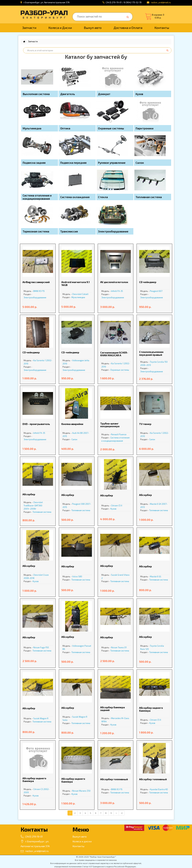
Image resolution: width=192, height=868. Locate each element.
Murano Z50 (85, 791)
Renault (115, 434)
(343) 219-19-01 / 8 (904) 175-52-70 (124, 2)
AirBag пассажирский (36, 282)
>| (122, 813)
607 (161, 291)
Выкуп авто (93, 28)
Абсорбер (29, 494)
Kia (35, 360)
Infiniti (114, 291)
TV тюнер (145, 424)
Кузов (113, 509)
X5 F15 (42, 291)
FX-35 (120, 291)
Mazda (153, 504)
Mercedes (116, 718)
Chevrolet (77, 294)
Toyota (153, 362)
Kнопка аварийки (72, 424)
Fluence (123, 434)
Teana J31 (122, 647)
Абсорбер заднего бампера (151, 709)
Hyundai (154, 789)
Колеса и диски (82, 841)
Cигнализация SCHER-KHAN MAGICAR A (114, 354)
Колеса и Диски (60, 28)
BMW (36, 291)
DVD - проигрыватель (36, 424)
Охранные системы (120, 370)
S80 (80, 576)
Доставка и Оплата (128, 28)
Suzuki (114, 575)
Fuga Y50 (45, 647)
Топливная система (42, 512)
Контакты (162, 28)
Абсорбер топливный (114, 779)
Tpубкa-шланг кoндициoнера (110, 425)
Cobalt (85, 294)
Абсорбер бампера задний (112, 709)
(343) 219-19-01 (32, 836)
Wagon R (44, 718)
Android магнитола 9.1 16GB (76, 283)
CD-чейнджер (70, 352)
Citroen (114, 506)
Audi (74, 433)
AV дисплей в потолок (114, 282)
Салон (74, 439)
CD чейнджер (148, 282)
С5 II (120, 506)
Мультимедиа (78, 297)
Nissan (36, 647)
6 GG (159, 576)
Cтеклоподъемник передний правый (151, 353)
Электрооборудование (35, 297)
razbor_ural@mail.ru (35, 851)
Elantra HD (163, 789)
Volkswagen (78, 360)
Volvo (75, 576)
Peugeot (154, 291)
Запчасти (29, 28)
